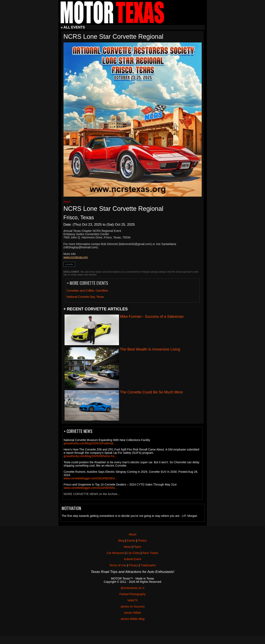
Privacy (133, 565)
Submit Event (132, 559)
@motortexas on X (132, 588)
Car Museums (116, 553)
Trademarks (148, 565)
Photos (142, 541)
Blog (121, 541)
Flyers (137, 547)
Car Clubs (133, 553)
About (132, 534)
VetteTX (133, 600)
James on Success (133, 606)
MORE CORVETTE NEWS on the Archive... (92, 494)
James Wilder (132, 613)
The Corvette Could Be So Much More (151, 392)
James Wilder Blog (132, 619)
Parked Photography (133, 594)
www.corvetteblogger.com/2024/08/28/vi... (90, 478)
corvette (69, 264)
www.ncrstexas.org (76, 257)
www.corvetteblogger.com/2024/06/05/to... (91, 488)
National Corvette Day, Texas (85, 297)
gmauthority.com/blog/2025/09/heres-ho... (90, 456)
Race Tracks (150, 553)
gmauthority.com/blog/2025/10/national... (90, 443)
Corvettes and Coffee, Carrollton (88, 291)
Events (131, 541)
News (127, 547)
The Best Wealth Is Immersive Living (150, 349)
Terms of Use (118, 565)
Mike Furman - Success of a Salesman (152, 317)
